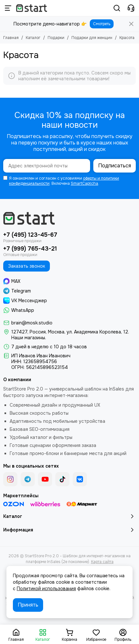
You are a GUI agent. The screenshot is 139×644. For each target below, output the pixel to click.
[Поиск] (117, 8)
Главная (11, 38)
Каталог (33, 38)
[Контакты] (131, 8)
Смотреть (102, 24)
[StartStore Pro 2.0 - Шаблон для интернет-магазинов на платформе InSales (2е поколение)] (32, 8)
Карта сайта (102, 562)
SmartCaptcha (84, 183)
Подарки (56, 38)
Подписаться (115, 166)
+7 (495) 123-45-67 (30, 235)
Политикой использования (46, 589)
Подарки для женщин (92, 38)
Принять (28, 605)
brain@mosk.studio (32, 323)
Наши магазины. (29, 338)
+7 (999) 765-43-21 (30, 249)
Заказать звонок (27, 266)
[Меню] (8, 8)
